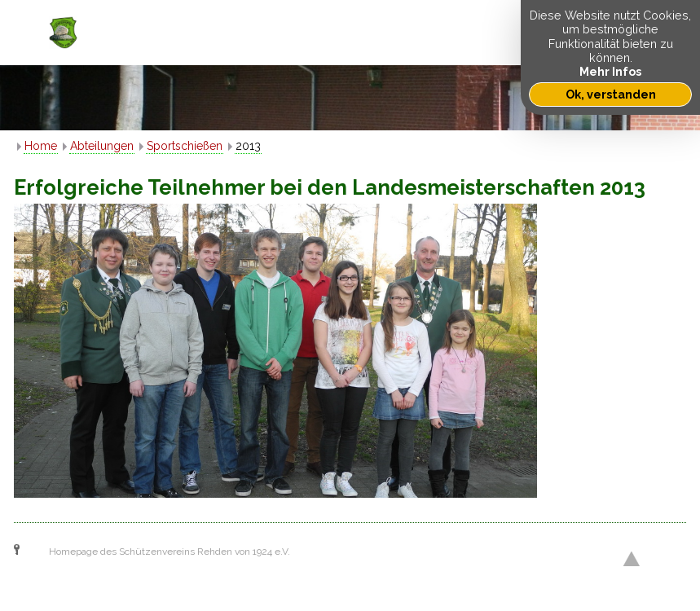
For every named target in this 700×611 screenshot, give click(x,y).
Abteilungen (102, 146)
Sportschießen (185, 146)
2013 (248, 146)
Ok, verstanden (611, 94)
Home (41, 146)
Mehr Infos (610, 71)
